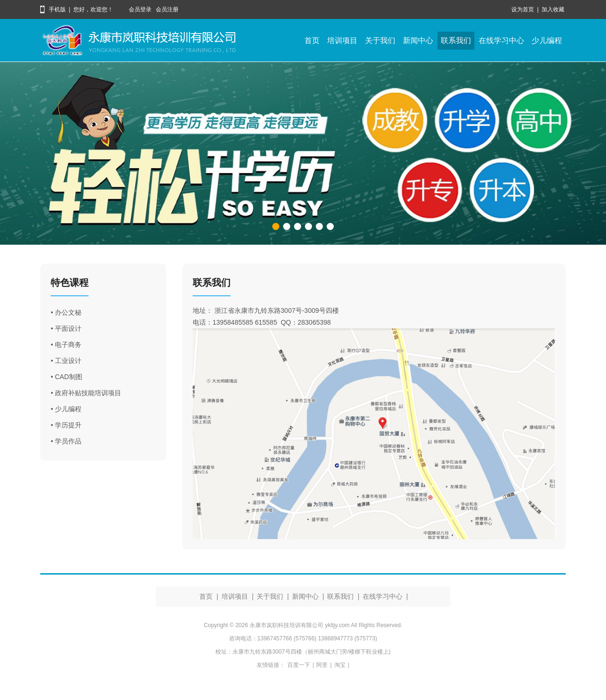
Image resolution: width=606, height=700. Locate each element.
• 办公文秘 (66, 312)
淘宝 (340, 665)
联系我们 (456, 40)
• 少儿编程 (66, 409)
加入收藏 (553, 9)
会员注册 (167, 9)
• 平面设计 (66, 328)
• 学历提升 (66, 425)
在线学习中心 (501, 40)
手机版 (57, 9)
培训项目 (342, 40)
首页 (312, 40)
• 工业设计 (66, 361)
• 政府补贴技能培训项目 (86, 393)
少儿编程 (547, 40)
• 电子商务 (66, 345)
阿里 (322, 665)
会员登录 (140, 9)
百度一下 (299, 665)
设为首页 (523, 9)
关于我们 (380, 40)
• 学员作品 (66, 441)
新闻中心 (418, 40)
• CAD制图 (66, 377)
